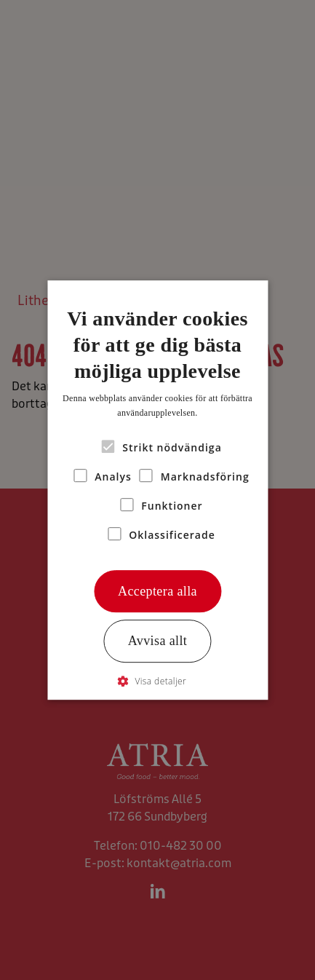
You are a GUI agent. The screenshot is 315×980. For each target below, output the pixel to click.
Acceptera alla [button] (157, 591)
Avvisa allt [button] (158, 641)
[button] (157, 681)
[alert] (157, 490)
